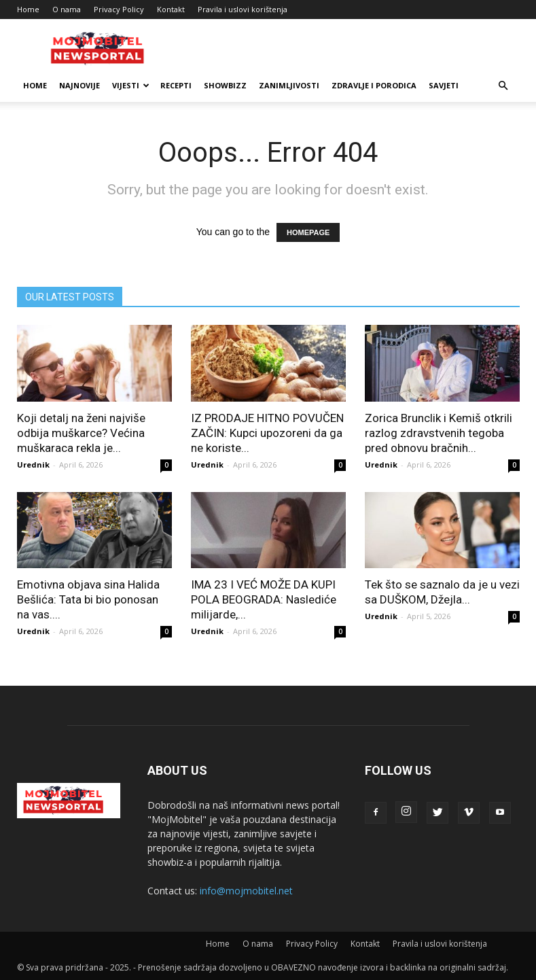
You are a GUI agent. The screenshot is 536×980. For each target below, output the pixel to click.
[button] (503, 86)
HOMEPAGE (308, 232)
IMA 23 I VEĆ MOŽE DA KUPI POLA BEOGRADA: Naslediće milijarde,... (264, 599)
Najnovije (79, 85)
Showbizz (225, 85)
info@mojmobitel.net (246, 891)
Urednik (33, 465)
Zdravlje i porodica (374, 85)
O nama (67, 9)
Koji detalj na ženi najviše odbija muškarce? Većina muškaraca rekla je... (81, 433)
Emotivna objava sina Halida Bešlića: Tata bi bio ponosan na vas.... (88, 599)
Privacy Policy (119, 9)
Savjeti (444, 85)
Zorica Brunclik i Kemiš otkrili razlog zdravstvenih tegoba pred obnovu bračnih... (439, 433)
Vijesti (131, 85)
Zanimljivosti (289, 85)
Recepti (176, 85)
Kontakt (171, 9)
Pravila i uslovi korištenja (243, 9)
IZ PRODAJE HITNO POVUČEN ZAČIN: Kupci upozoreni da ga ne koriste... (267, 433)
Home (28, 9)
